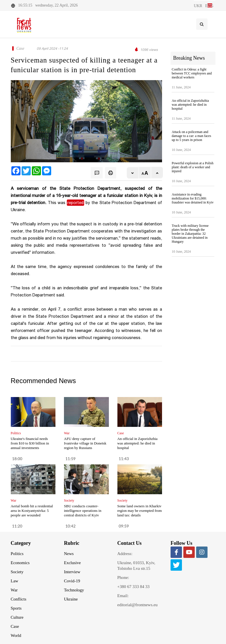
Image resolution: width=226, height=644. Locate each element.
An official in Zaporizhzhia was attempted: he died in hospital (138, 443)
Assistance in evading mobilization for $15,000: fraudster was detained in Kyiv (193, 198)
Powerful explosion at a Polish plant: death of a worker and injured (193, 167)
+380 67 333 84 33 (133, 587)
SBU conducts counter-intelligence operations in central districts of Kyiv (83, 511)
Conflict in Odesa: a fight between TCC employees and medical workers (192, 73)
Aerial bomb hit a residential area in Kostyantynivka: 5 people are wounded (32, 511)
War (14, 590)
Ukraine (71, 599)
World (16, 635)
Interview (72, 572)
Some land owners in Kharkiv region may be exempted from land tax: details (140, 511)
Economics (20, 563)
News (69, 554)
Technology (74, 590)
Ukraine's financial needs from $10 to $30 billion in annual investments (30, 443)
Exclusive (72, 563)
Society (17, 572)
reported (75, 203)
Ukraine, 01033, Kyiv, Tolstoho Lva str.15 (136, 566)
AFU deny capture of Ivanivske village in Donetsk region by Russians (85, 443)
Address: (125, 554)
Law (15, 581)
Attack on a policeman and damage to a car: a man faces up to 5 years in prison (191, 136)
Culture (17, 617)
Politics (17, 554)
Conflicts (19, 599)
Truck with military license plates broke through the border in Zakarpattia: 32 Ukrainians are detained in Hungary (190, 234)
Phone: (123, 577)
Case (15, 626)
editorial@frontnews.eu (138, 605)
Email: (123, 596)
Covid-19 (72, 581)
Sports (16, 608)
